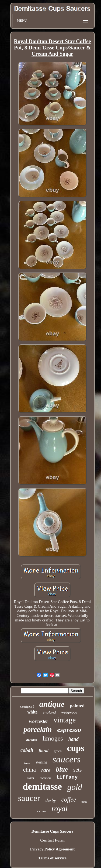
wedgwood (69, 712)
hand (74, 739)
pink (84, 802)
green (58, 751)
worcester (39, 721)
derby (51, 800)
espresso (69, 730)
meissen (45, 778)
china (29, 770)
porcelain (38, 729)
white (32, 712)
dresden (32, 740)
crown (42, 812)
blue (62, 769)
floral (43, 751)
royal (60, 809)
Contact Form (52, 840)
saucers (67, 759)
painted (77, 706)
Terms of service (52, 858)
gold (75, 787)
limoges (53, 738)
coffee (69, 800)
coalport (27, 706)
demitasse (42, 787)
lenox (27, 763)
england (49, 712)
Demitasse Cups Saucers (53, 831)
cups (76, 748)
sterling (41, 762)
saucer (29, 798)
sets (78, 770)
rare (46, 770)
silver (31, 778)
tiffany (67, 777)
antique (52, 704)
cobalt (27, 750)
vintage (65, 720)
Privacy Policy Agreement (53, 849)
